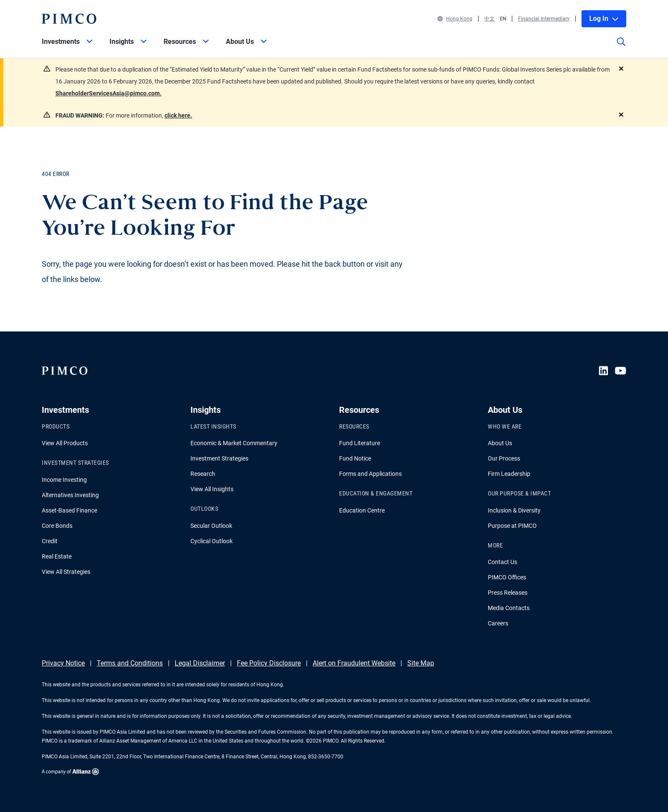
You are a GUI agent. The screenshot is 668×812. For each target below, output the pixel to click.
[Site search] (621, 48)
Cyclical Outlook (212, 541)
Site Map (421, 663)
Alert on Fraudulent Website (354, 663)
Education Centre (362, 510)
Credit (50, 541)
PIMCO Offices (507, 577)
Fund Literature (360, 443)
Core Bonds (57, 526)
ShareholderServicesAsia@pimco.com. (108, 93)
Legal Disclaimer (200, 663)
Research (203, 474)
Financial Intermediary (544, 19)
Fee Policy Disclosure (269, 663)
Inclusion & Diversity (514, 510)
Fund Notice (355, 458)
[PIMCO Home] (69, 19)
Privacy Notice (63, 663)
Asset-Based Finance (69, 510)
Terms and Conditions (130, 663)
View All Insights (212, 489)
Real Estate (57, 556)
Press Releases (508, 593)
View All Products (65, 443)
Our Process (504, 458)
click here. (178, 115)
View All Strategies (66, 572)
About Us (500, 443)
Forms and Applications (370, 474)
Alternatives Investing (70, 495)
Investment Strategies (219, 458)
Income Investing (64, 480)
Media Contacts (509, 608)
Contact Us (502, 562)
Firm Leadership (509, 474)
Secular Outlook (211, 526)
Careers (498, 623)
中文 (489, 19)
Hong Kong (455, 19)
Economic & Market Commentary (234, 443)
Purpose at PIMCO (512, 526)
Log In (604, 19)
